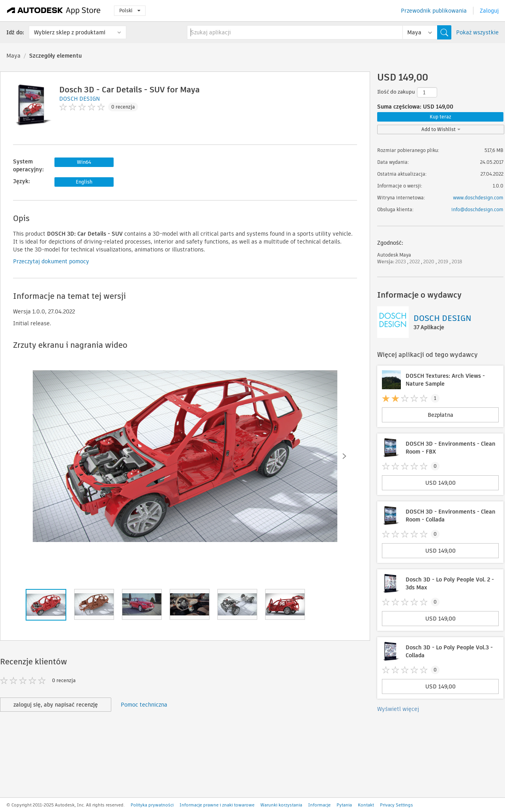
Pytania (344, 805)
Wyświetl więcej (398, 709)
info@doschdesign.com (477, 209)
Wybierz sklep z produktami (70, 32)
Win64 (84, 162)
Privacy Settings (397, 805)
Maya (13, 56)
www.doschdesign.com (478, 198)
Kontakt (366, 805)
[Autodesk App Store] (54, 11)
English (84, 182)
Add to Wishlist (441, 129)
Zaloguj (489, 11)
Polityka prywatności (152, 805)
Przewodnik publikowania (434, 11)
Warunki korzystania (281, 805)
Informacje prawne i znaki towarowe (217, 805)
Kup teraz (440, 117)
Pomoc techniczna (144, 705)
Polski (130, 10)
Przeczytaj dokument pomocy (51, 261)
